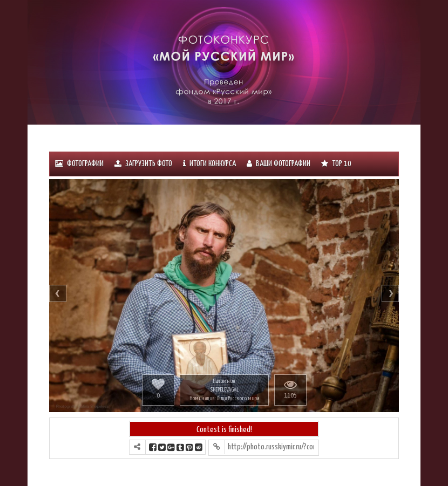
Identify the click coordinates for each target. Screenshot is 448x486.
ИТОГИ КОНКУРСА (209, 164)
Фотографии (79, 164)
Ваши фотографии (279, 164)
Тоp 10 (336, 164)
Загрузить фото (143, 164)
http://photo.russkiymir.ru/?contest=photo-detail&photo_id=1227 (271, 447)
